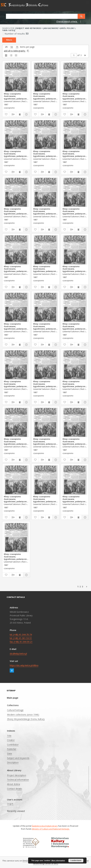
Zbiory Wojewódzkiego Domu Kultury (26, 719)
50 (12, 47)
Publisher (12, 749)
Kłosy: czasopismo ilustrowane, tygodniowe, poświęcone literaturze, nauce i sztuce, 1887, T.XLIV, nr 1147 (75, 499)
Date (10, 754)
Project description (17, 775)
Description (13, 762)
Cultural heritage (15, 710)
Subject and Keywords (18, 758)
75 (17, 47)
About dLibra (13, 784)
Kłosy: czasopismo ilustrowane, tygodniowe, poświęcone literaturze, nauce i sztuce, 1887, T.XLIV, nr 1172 (45, 211)
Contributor (13, 745)
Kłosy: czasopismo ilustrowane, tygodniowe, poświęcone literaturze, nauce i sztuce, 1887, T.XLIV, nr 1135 (16, 269)
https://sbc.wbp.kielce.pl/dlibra (24, 665)
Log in (10, 804)
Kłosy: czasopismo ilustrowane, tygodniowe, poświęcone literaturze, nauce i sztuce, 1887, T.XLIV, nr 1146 (16, 499)
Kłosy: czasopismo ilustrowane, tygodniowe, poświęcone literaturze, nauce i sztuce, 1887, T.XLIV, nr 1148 (45, 499)
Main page (13, 698)
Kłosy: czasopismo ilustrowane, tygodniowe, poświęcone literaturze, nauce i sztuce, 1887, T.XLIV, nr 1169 (45, 96)
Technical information (18, 780)
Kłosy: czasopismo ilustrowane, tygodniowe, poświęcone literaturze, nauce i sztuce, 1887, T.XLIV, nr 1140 (16, 384)
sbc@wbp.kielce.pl (18, 654)
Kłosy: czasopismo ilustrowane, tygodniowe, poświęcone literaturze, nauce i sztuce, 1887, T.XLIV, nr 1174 (75, 154)
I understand (76, 861)
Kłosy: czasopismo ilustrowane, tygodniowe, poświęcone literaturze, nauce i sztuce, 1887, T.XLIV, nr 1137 (16, 326)
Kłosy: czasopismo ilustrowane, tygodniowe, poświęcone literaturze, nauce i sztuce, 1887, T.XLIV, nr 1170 (16, 154)
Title (9, 736)
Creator (11, 740)
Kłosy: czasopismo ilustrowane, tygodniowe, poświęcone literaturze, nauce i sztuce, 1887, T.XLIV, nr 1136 (75, 269)
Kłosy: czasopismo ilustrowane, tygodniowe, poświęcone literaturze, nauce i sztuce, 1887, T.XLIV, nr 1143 (16, 441)
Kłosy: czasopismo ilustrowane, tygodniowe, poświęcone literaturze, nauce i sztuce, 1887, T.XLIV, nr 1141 (75, 326)
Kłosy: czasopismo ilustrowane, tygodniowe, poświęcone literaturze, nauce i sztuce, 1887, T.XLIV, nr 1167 (16, 96)
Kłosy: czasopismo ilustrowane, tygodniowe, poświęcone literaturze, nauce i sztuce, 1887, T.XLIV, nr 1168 (75, 96)
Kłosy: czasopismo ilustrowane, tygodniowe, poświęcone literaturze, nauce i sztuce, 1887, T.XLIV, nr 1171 (45, 154)
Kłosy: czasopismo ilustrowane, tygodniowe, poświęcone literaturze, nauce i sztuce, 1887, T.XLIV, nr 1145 (45, 441)
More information (58, 861)
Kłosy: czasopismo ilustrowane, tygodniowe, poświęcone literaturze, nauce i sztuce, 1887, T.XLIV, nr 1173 (16, 211)
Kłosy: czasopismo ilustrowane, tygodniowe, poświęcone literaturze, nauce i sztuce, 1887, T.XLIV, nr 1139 (45, 384)
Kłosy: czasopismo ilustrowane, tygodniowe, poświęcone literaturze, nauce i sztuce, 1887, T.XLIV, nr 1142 (75, 384)
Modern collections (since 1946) (23, 715)
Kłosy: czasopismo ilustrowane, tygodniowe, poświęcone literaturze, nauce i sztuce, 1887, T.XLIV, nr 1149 (16, 556)
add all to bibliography (17, 51)
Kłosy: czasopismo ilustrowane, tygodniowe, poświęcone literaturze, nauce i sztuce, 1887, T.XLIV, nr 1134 (75, 211)
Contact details (15, 789)
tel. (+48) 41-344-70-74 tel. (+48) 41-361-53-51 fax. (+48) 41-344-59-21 (21, 638)
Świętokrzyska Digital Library (45, 826)
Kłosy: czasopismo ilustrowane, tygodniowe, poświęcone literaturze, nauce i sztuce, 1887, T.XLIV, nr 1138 (45, 326)
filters (9, 40)
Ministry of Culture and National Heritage (51, 829)
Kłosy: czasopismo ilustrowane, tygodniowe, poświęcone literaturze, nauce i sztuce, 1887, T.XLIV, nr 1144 (75, 441)
